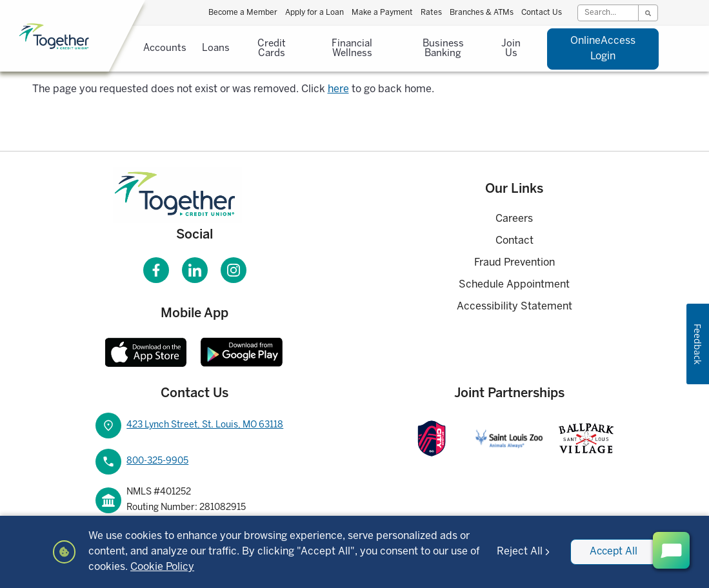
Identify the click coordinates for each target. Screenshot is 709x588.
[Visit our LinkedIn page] (195, 270)
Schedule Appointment (514, 285)
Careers (514, 219)
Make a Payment (382, 13)
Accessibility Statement (514, 307)
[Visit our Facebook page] (156, 270)
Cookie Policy (175, 567)
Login (603, 47)
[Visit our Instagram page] (234, 270)
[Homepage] (195, 195)
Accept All (613, 552)
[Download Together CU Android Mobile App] (242, 352)
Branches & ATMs (482, 13)
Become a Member (243, 13)
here (338, 89)
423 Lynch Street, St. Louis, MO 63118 (205, 425)
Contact (514, 241)
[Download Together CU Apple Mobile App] (146, 352)
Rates (431, 13)
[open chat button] (671, 550)
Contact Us (542, 13)
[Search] (608, 13)
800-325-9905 (157, 461)
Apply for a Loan (315, 13)
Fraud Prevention (514, 263)
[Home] (88, 37)
